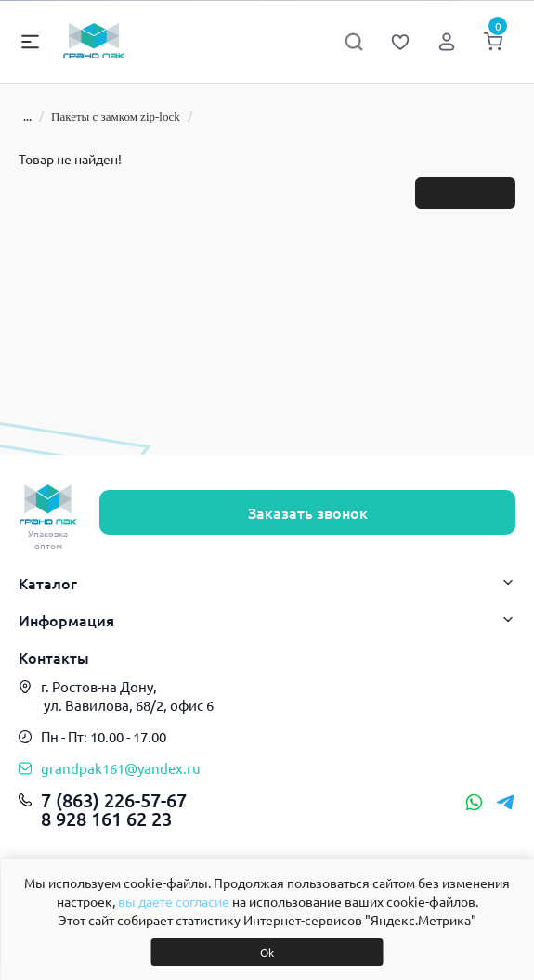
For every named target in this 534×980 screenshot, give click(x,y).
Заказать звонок (308, 512)
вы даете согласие (174, 901)
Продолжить (465, 193)
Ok (267, 952)
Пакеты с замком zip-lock (116, 116)
